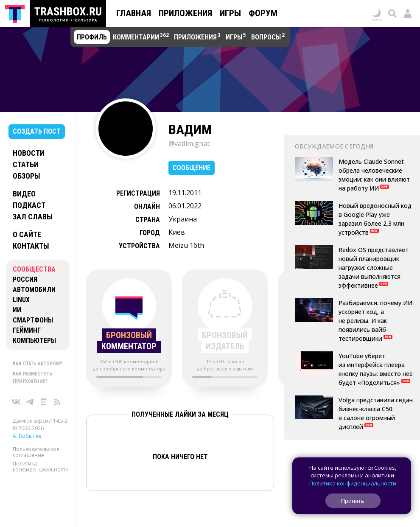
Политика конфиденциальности (41, 467)
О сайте (27, 234)
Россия (25, 279)
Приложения (185, 13)
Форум (263, 13)
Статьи (26, 164)
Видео (24, 194)
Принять (353, 501)
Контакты (31, 246)
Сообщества (34, 269)
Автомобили (34, 290)
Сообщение (192, 168)
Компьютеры (34, 341)
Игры (230, 13)
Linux (21, 300)
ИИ (17, 310)
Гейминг (27, 330)
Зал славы (33, 217)
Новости (29, 153)
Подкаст (29, 205)
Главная (134, 13)
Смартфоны (33, 320)
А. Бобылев (27, 436)
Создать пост (37, 131)
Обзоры (27, 176)
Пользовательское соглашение (36, 452)
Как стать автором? (38, 364)
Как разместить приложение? (32, 378)
